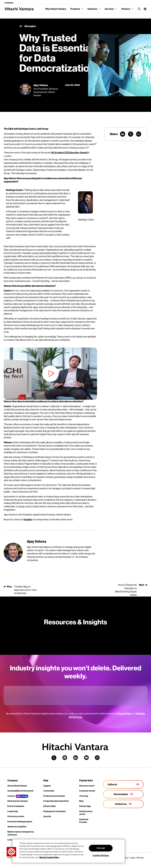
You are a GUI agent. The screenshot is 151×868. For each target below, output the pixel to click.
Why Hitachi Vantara (56, 9)
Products (75, 9)
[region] (69, 851)
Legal (132, 858)
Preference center (16, 816)
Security (47, 816)
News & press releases (18, 801)
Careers (11, 796)
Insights (28, 520)
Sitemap (140, 858)
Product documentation (54, 796)
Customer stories (87, 791)
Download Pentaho (84, 821)
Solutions (92, 9)
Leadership (13, 811)
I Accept (101, 848)
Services (109, 9)
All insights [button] (28, 26)
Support (47, 786)
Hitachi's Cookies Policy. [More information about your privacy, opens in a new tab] (49, 857)
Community (49, 791)
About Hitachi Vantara (17, 786)
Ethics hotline (50, 806)
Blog (81, 801)
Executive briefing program (20, 822)
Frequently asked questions (56, 801)
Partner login (85, 806)
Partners (126, 9)
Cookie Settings (101, 855)
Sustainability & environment (20, 791)
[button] (144, 9)
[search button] (138, 9)
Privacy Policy (124, 714)
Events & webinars (16, 806)
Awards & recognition (17, 827)
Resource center (87, 786)
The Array (84, 796)
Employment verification (55, 811)
